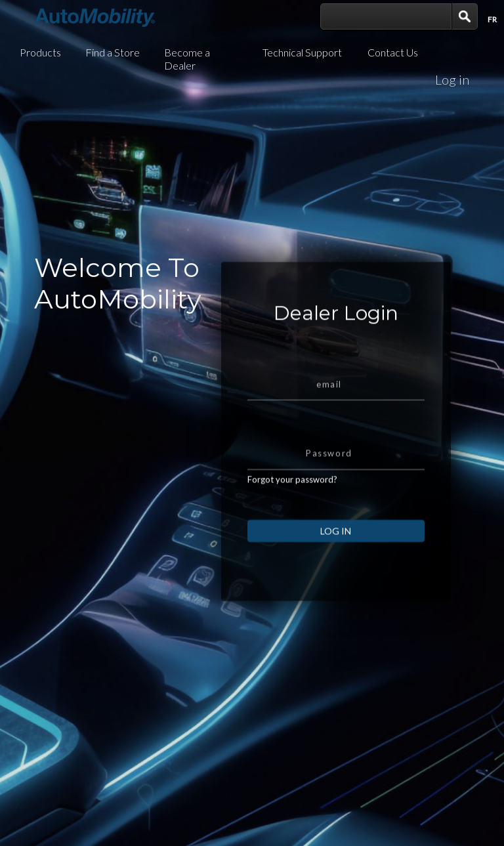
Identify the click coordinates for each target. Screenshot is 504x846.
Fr (492, 19)
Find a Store (113, 52)
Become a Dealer (187, 59)
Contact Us (393, 52)
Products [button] (40, 52)
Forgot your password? (292, 490)
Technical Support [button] (302, 52)
